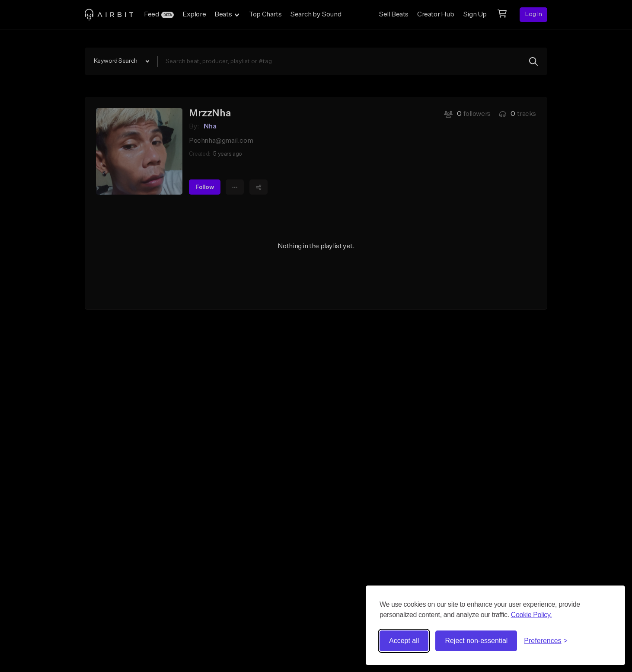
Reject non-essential (476, 641)
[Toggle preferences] (546, 641)
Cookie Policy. (531, 615)
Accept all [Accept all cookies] (404, 641)
